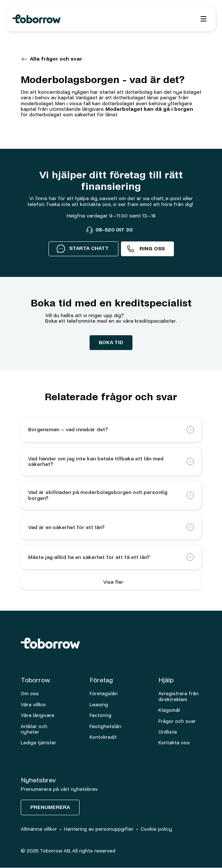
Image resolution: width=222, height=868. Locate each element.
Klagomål (169, 710)
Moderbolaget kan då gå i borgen (149, 109)
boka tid (111, 342)
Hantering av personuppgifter (99, 829)
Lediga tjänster (38, 743)
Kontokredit (103, 737)
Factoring (100, 715)
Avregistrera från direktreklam (179, 696)
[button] (203, 19)
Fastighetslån (105, 726)
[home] (68, 19)
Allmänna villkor (39, 829)
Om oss (30, 694)
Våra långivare (38, 715)
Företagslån (104, 694)
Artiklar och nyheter (34, 729)
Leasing (99, 705)
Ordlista (168, 732)
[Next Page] (111, 582)
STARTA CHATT (83, 248)
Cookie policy (156, 829)
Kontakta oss (174, 743)
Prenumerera (50, 807)
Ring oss (152, 249)
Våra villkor (33, 705)
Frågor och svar (177, 721)
